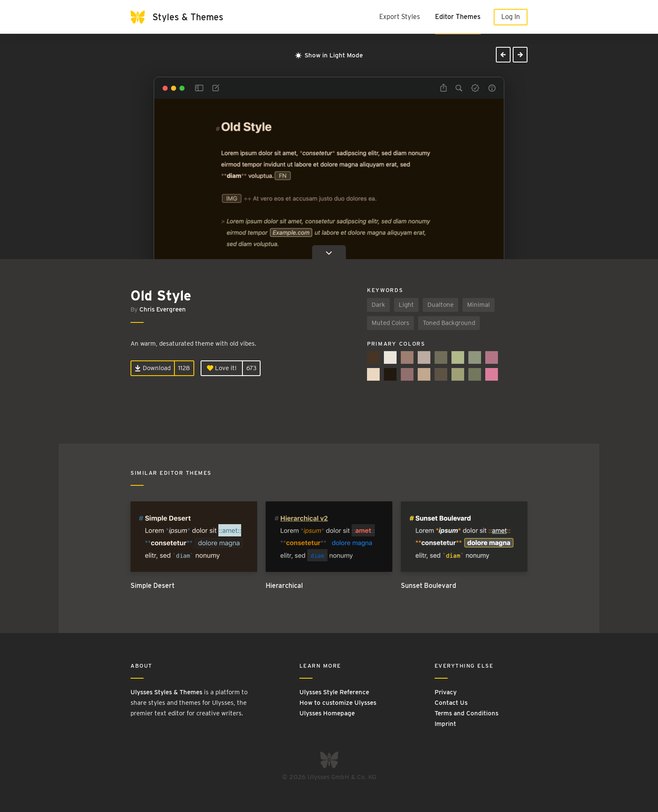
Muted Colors (390, 323)
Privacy (446, 692)
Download (153, 368)
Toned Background (449, 323)
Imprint (445, 724)
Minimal (479, 305)
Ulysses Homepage (327, 713)
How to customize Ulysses (338, 703)
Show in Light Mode (329, 55)
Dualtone (440, 305)
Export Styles (400, 17)
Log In (511, 17)
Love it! (222, 368)
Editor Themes (458, 17)
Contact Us (451, 703)
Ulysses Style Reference (334, 692)
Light (406, 305)
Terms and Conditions (466, 713)
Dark (378, 305)
